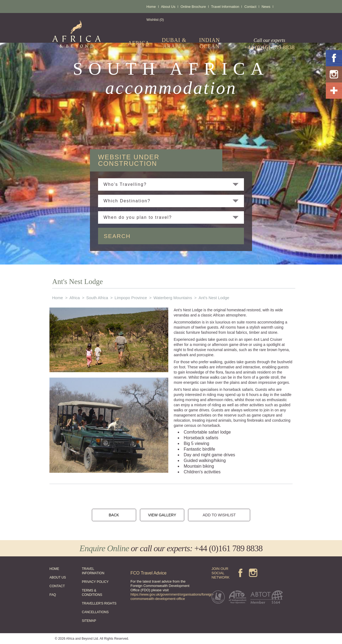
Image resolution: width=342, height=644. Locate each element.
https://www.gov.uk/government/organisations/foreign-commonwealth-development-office (172, 597)
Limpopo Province (131, 298)
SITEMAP (89, 621)
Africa (75, 298)
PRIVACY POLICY (95, 582)
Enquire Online (104, 548)
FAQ (53, 595)
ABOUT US (58, 577)
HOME (54, 569)
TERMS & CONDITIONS (92, 593)
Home (151, 7)
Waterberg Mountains (173, 298)
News (266, 7)
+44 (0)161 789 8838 (228, 548)
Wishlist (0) (155, 20)
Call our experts (269, 44)
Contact (250, 7)
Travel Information (225, 7)
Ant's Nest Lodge (214, 298)
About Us (168, 7)
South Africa (97, 298)
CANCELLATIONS (95, 612)
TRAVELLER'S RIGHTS (99, 603)
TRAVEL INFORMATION (93, 571)
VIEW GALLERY (162, 515)
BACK (114, 515)
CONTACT (57, 586)
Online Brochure (193, 7)
